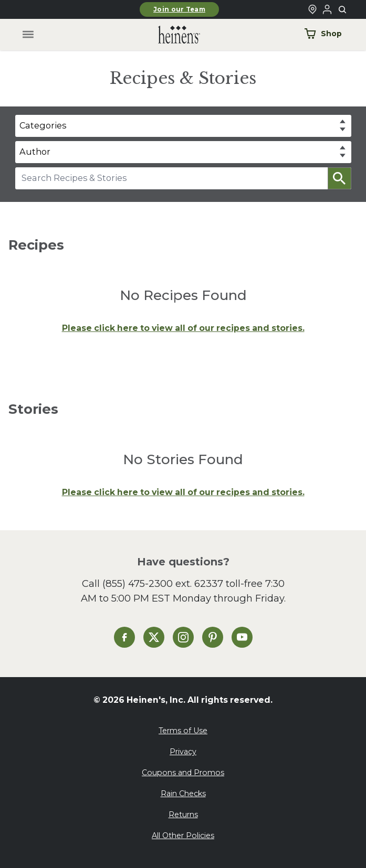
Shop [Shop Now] (323, 34)
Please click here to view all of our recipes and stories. (183, 328)
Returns (183, 815)
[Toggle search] (343, 10)
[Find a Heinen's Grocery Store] (312, 9)
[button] (339, 178)
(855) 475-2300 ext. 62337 (163, 583)
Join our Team (179, 9)
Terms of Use (183, 731)
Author (35, 152)
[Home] (171, 35)
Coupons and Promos (183, 773)
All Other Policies (183, 835)
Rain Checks (183, 794)
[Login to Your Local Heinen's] (327, 9)
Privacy (183, 752)
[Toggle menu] (28, 35)
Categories (43, 125)
